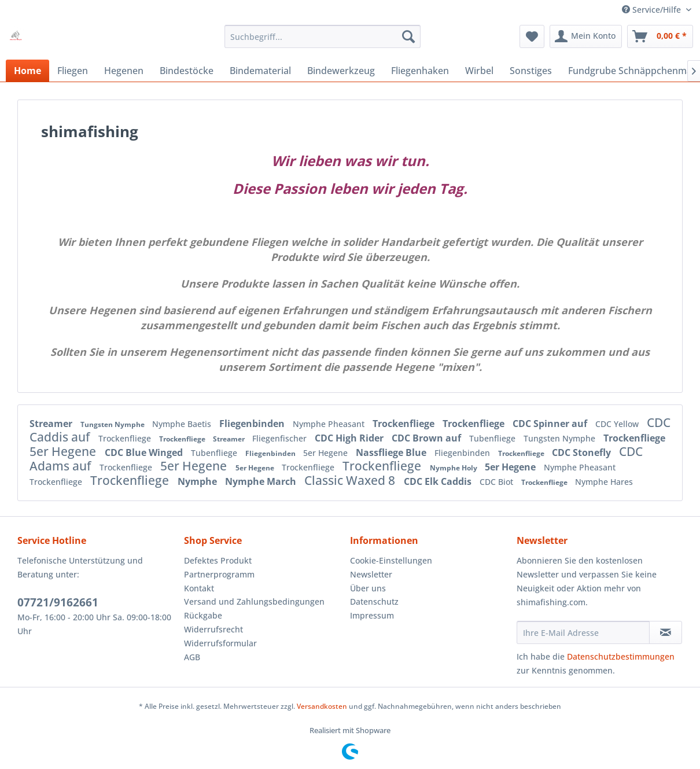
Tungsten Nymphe (113, 424)
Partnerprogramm (219, 574)
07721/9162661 (58, 602)
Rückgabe (203, 615)
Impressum (372, 615)
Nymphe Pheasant (330, 424)
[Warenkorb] (660, 36)
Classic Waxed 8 (351, 480)
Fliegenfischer (281, 438)
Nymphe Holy (454, 468)
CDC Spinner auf (551, 424)
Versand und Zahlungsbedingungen (254, 601)
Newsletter (371, 574)
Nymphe (198, 481)
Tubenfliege (493, 438)
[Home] (27, 71)
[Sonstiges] (531, 71)
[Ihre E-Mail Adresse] (583, 632)
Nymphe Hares (604, 482)
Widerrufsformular (220, 643)
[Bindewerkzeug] (341, 71)
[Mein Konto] (586, 36)
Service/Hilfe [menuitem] (653, 10)
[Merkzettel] (532, 36)
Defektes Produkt (218, 560)
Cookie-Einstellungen (391, 560)
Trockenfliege (405, 424)
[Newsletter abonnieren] (666, 632)
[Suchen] (408, 36)
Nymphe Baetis (183, 424)
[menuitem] (323, 36)
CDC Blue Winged (145, 452)
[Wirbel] (479, 71)
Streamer (52, 424)
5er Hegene (64, 451)
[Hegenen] (124, 71)
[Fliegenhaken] (420, 71)
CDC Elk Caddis (439, 481)
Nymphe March (262, 481)
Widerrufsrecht (213, 629)
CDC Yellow (618, 424)
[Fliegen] (73, 71)
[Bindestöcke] (187, 71)
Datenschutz (374, 601)
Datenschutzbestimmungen (621, 656)
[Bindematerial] (260, 71)
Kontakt (199, 588)
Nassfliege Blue (392, 452)
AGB (192, 657)
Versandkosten (322, 706)
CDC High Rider (350, 438)
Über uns (368, 588)
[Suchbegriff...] (323, 36)
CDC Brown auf (428, 438)
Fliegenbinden (253, 424)
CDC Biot (498, 482)
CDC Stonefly (583, 452)
